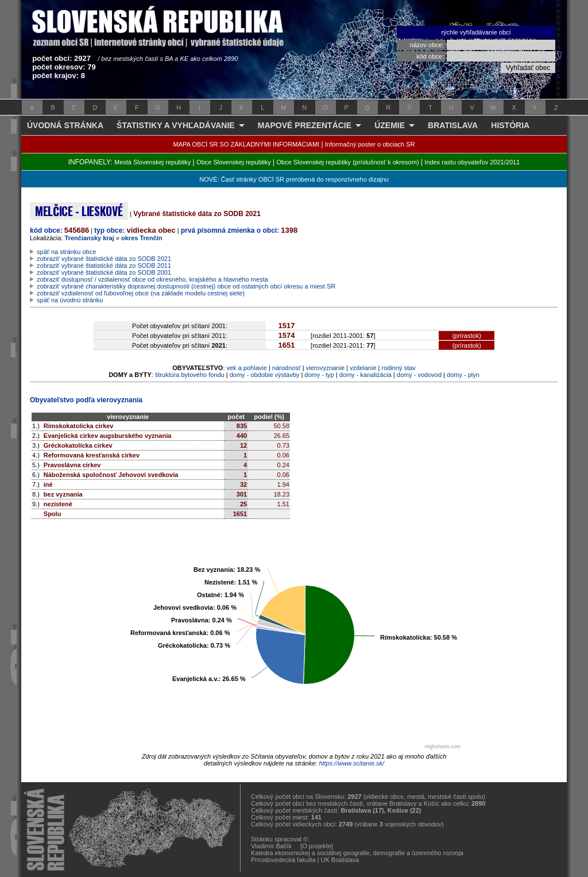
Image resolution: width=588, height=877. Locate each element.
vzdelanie (363, 368)
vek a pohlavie (247, 368)
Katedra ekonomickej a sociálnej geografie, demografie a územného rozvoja (357, 853)
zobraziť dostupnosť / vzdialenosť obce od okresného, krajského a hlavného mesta (152, 279)
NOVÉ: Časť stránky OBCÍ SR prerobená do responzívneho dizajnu (294, 179)
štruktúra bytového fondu (190, 375)
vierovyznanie (325, 368)
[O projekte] (317, 846)
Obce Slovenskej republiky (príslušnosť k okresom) (348, 162)
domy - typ (319, 375)
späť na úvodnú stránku (70, 300)
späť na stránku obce (66, 252)
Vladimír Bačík (271, 846)
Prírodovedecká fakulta (283, 860)
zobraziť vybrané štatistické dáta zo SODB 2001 (104, 272)
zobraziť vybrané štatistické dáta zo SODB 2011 (104, 266)
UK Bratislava (340, 860)
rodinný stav (399, 368)
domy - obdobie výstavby (265, 375)
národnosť (287, 368)
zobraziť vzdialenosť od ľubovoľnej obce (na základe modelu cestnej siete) (141, 293)
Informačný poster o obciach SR (370, 144)
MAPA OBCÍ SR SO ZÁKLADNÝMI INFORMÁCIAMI (247, 144)
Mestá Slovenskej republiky (152, 162)
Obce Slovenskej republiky (234, 162)
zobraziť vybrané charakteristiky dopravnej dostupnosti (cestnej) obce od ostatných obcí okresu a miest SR (186, 286)
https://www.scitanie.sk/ (351, 763)
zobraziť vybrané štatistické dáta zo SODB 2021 (104, 259)
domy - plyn (463, 375)
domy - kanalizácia (365, 375)
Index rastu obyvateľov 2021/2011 (472, 162)
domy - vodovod (419, 375)
